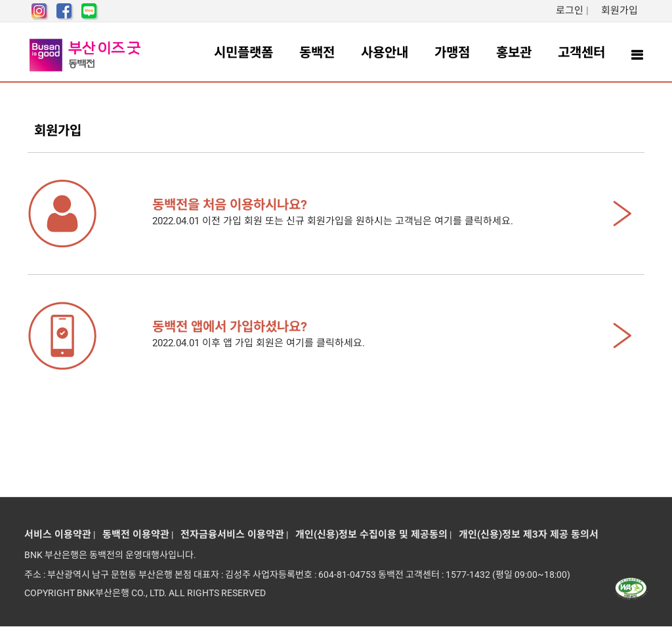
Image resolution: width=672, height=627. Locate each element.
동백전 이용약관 (133, 535)
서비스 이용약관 (58, 535)
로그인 (570, 10)
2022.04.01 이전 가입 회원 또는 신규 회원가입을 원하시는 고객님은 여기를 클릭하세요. (366, 212)
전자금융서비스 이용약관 (230, 535)
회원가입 (619, 10)
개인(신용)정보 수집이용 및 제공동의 (369, 535)
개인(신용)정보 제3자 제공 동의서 (526, 535)
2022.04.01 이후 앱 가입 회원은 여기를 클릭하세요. (366, 334)
